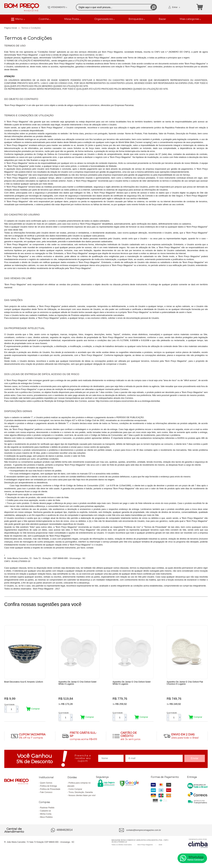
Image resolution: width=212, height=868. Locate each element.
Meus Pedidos (46, 821)
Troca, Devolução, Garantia (81, 797)
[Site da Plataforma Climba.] (198, 847)
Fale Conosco (46, 797)
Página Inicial (11, 28)
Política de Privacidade (50, 793)
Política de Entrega (48, 790)
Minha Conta (46, 818)
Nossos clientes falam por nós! (82, 800)
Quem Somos (46, 787)
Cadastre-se (45, 815)
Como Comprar (75, 793)
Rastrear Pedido (47, 812)
